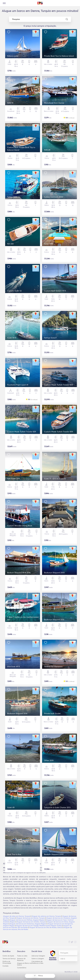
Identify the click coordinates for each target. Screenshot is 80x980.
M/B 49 (47, 150)
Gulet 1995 (49, 244)
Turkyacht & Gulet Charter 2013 (57, 807)
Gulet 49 (11, 807)
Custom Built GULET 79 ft (55, 291)
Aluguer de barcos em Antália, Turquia (31, 922)
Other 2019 (49, 760)
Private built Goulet (52, 713)
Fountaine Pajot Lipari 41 (18, 385)
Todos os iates (22, 956)
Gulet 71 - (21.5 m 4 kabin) (55, 479)
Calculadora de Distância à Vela (37, 962)
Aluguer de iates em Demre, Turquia (17, 916)
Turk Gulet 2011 (14, 479)
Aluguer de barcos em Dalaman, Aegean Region (28, 924)
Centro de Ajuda (8, 956)
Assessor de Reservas (21, 959)
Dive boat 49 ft (14, 666)
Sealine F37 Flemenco (53, 666)
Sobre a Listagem (38, 959)
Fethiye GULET (50, 338)
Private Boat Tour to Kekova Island (59, 56)
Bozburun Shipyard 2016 (17, 713)
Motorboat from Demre (54, 103)
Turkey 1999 (12, 197)
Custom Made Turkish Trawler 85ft (59, 385)
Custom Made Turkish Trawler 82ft (22, 432)
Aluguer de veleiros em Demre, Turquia (46, 916)
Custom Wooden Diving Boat (20, 526)
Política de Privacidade (7, 962)
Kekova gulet (13, 56)
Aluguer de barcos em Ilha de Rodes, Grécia (46, 927)
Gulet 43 (48, 526)
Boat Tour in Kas (14, 854)
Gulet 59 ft (12, 338)
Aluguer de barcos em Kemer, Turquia (31, 918)
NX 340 (10, 244)
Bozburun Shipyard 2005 (54, 573)
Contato (6, 966)
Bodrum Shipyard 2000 (54, 854)
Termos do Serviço (9, 959)
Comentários (22, 968)
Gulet (10, 760)
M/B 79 (10, 103)
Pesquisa (40, 19)
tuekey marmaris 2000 (54, 197)
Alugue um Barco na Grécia (24, 964)
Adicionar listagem (38, 956)
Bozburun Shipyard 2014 (54, 620)
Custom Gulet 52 (14, 291)
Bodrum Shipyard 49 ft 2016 (19, 573)
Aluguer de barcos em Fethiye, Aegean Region (27, 920)
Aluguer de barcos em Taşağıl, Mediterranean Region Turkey (39, 926)
